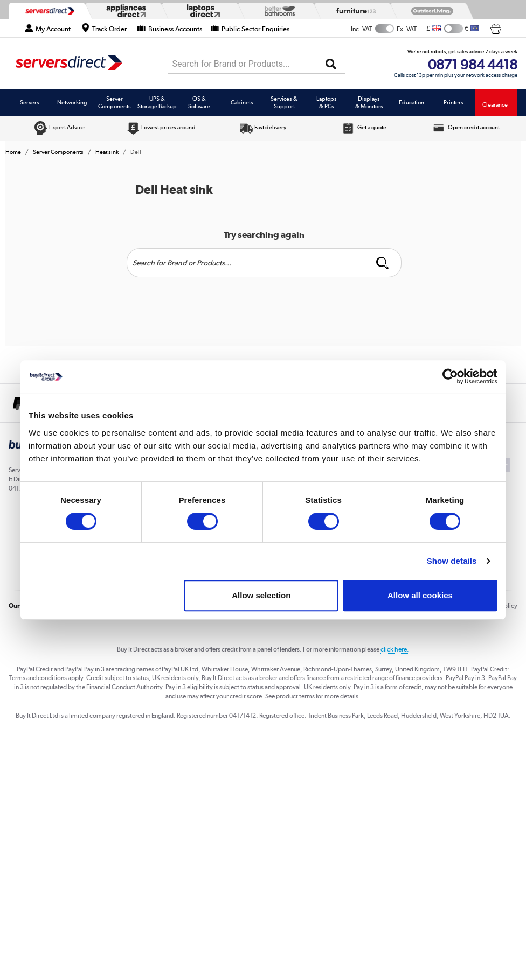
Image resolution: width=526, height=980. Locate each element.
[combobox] (257, 64)
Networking (72, 102)
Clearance (495, 104)
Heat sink (107, 152)
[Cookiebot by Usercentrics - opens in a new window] (450, 376)
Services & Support (284, 102)
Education (411, 102)
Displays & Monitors (369, 102)
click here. (395, 649)
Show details (452, 561)
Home (13, 152)
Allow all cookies (420, 595)
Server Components (115, 102)
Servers (30, 102)
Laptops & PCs (327, 102)
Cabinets (242, 102)
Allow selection (261, 595)
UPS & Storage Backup (157, 102)
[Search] (331, 64)
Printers (454, 102)
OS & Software (199, 102)
